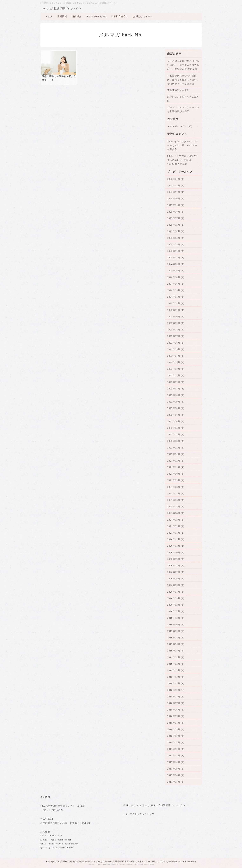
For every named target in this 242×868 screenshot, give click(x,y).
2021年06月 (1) (176, 500)
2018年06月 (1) (176, 710)
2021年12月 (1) (176, 461)
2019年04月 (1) (176, 657)
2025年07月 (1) (176, 218)
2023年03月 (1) (176, 362)
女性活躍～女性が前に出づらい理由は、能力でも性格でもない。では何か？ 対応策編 (183, 65)
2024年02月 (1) (176, 303)
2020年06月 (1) (176, 579)
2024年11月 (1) (176, 258)
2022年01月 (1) (176, 454)
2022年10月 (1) (176, 395)
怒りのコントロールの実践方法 (183, 99)
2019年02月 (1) (176, 664)
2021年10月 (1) (176, 474)
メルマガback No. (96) (180, 126)
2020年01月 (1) (176, 611)
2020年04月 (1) (176, 592)
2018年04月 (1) (176, 723)
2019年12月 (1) (176, 618)
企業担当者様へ (120, 16)
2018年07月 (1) (176, 703)
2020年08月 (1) (176, 566)
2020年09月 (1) (176, 559)
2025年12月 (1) (176, 186)
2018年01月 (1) (176, 743)
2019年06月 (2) (176, 644)
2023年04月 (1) (176, 356)
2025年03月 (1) (176, 238)
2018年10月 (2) (176, 690)
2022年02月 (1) (176, 448)
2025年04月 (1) (176, 231)
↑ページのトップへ (134, 814)
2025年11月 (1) (176, 192)
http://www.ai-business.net (63, 844)
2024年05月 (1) (176, 290)
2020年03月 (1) (176, 598)
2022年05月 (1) (176, 428)
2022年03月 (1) (176, 441)
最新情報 (62, 16)
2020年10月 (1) (176, 553)
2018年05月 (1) (176, 716)
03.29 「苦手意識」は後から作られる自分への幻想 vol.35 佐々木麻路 (183, 160)
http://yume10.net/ (63, 848)
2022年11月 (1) (176, 389)
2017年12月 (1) (176, 749)
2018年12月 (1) (176, 677)
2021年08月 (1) (176, 487)
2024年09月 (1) (176, 271)
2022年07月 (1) (176, 415)
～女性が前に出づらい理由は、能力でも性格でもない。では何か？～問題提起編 (183, 80)
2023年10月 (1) (176, 317)
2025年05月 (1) (176, 225)
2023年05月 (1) (176, 349)
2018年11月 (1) (176, 684)
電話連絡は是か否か (178, 90)
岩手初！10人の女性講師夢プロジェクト (78, 861)
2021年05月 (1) (176, 507)
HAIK (152, 864)
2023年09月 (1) (176, 323)
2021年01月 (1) (176, 533)
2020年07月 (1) (176, 572)
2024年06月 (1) (176, 284)
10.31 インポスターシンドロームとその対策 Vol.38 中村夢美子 (183, 145)
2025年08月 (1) (176, 212)
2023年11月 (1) (176, 310)
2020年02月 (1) (176, 605)
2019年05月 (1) (176, 651)
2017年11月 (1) (176, 756)
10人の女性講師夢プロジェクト (62, 9)
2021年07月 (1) (176, 494)
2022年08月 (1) (176, 408)
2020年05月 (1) (176, 585)
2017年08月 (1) (176, 775)
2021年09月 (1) (176, 480)
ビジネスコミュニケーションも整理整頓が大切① (183, 109)
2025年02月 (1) (176, 245)
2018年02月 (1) (176, 736)
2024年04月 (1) (176, 297)
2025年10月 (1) (176, 199)
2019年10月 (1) (176, 625)
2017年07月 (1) (176, 782)
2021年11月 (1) (176, 467)
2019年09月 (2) (176, 631)
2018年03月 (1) (176, 730)
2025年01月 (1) (176, 251)
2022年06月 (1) (176, 422)
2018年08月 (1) (176, 697)
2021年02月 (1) (176, 526)
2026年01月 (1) (176, 179)
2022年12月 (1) (176, 382)
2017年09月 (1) (176, 769)
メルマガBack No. (96, 16)
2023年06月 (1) (176, 343)
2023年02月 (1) (176, 369)
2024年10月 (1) (176, 264)
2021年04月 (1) (176, 513)
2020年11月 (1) (176, 546)
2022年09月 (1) (176, 402)
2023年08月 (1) (176, 330)
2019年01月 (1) (176, 670)
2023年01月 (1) (176, 376)
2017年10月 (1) (176, 762)
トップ (49, 16)
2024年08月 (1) (176, 277)
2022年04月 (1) (176, 435)
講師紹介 (77, 16)
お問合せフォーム (143, 16)
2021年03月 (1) (176, 520)
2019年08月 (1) (176, 638)
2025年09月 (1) (176, 205)
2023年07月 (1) (176, 336)
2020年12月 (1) (176, 539)
